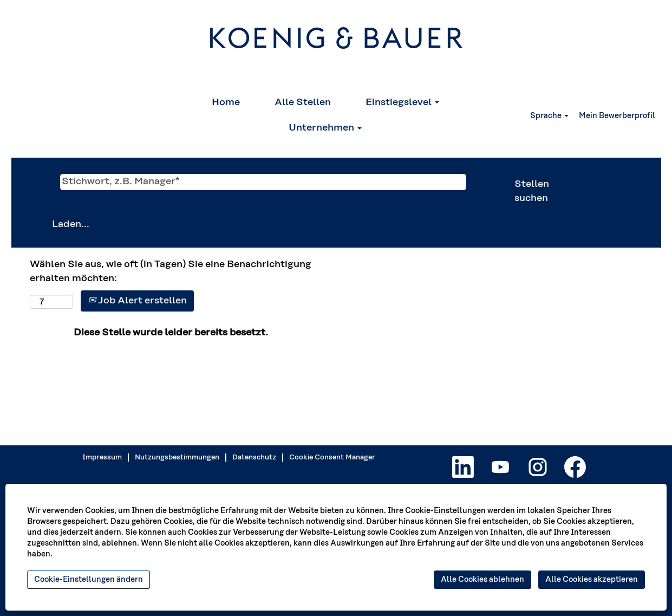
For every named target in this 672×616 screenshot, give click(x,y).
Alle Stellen (303, 102)
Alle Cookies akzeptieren (592, 580)
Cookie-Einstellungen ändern (89, 580)
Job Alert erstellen (137, 301)
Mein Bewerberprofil (617, 116)
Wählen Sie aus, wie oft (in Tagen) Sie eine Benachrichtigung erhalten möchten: (171, 271)
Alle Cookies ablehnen (482, 580)
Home (226, 102)
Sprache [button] (549, 116)
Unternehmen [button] (325, 128)
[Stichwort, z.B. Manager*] (263, 182)
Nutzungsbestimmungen (177, 458)
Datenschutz (254, 458)
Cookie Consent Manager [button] (332, 458)
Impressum (102, 458)
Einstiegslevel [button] (402, 102)
